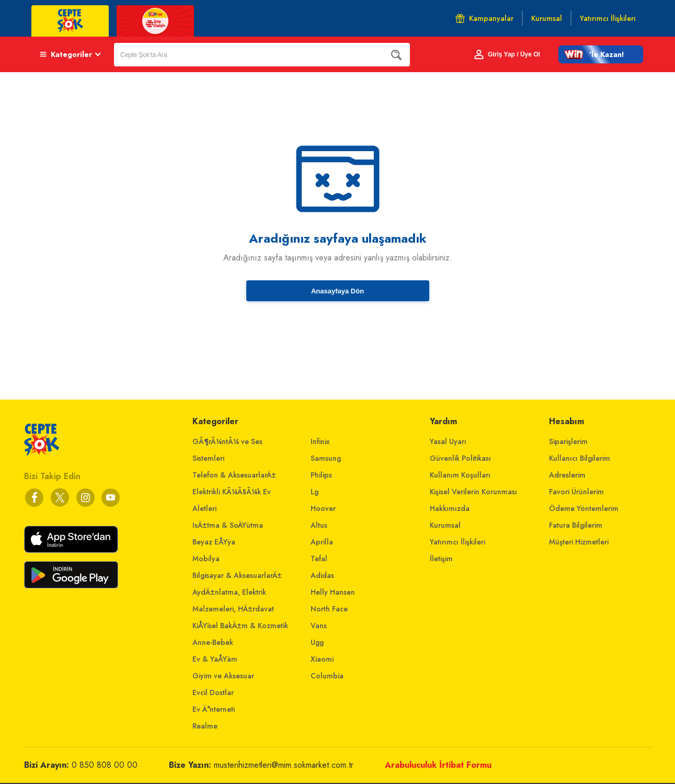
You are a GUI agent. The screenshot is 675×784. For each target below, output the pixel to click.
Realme (205, 726)
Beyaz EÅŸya (214, 542)
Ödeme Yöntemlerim (584, 508)
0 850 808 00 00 (105, 765)
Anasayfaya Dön (337, 291)
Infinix (320, 441)
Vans (319, 626)
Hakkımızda (450, 508)
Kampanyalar (484, 18)
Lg (314, 492)
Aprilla (322, 542)
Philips (321, 475)
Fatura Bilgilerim (576, 525)
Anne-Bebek (213, 642)
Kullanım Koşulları (460, 475)
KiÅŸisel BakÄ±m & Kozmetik (240, 626)
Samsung (326, 458)
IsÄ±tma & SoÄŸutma (228, 525)
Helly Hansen (333, 592)
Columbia (327, 676)
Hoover (323, 508)
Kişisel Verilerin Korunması (473, 492)
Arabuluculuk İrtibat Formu (438, 765)
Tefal (319, 559)
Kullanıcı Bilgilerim (580, 458)
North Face (329, 609)
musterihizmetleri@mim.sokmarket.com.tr (284, 765)
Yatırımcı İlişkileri (457, 542)
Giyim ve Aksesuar (223, 676)
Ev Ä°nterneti (214, 709)
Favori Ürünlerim (576, 492)
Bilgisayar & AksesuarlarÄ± (237, 575)
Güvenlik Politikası (460, 458)
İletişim (441, 559)
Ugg (317, 642)
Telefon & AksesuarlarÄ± (234, 475)
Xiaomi (322, 659)
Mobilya (206, 559)
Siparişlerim (568, 441)
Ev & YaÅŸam (215, 659)
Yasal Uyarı (448, 441)
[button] (601, 54)
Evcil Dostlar (213, 692)
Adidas (322, 575)
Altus (319, 525)
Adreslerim (567, 475)
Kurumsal (445, 525)
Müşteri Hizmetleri (579, 542)
